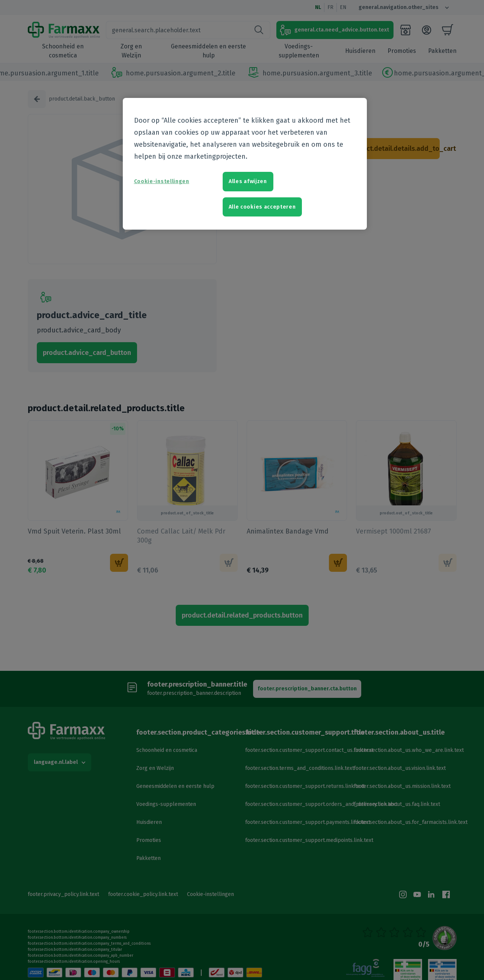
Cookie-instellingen (162, 181)
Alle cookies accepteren (262, 207)
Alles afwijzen (248, 181)
